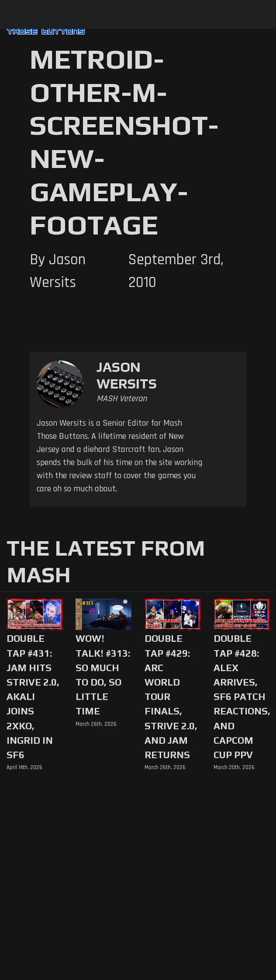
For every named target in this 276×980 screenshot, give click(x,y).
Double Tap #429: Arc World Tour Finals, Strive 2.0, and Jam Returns (171, 696)
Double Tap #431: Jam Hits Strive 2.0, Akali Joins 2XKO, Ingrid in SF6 (33, 696)
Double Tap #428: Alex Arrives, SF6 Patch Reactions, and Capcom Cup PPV (241, 696)
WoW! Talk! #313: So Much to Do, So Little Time (103, 675)
